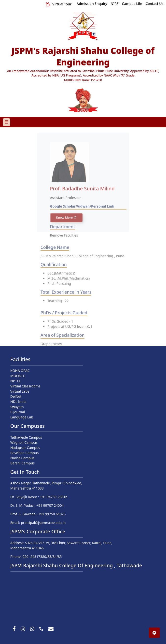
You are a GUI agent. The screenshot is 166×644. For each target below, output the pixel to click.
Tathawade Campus (26, 437)
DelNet (16, 396)
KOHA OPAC (20, 371)
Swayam (17, 407)
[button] (154, 633)
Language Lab (22, 417)
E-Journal (18, 412)
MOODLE (18, 376)
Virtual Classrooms (25, 386)
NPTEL (15, 381)
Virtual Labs (20, 391)
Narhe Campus (22, 458)
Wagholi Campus (24, 442)
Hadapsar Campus (25, 448)
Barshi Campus (22, 463)
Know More (66, 222)
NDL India (18, 402)
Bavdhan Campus (24, 453)
